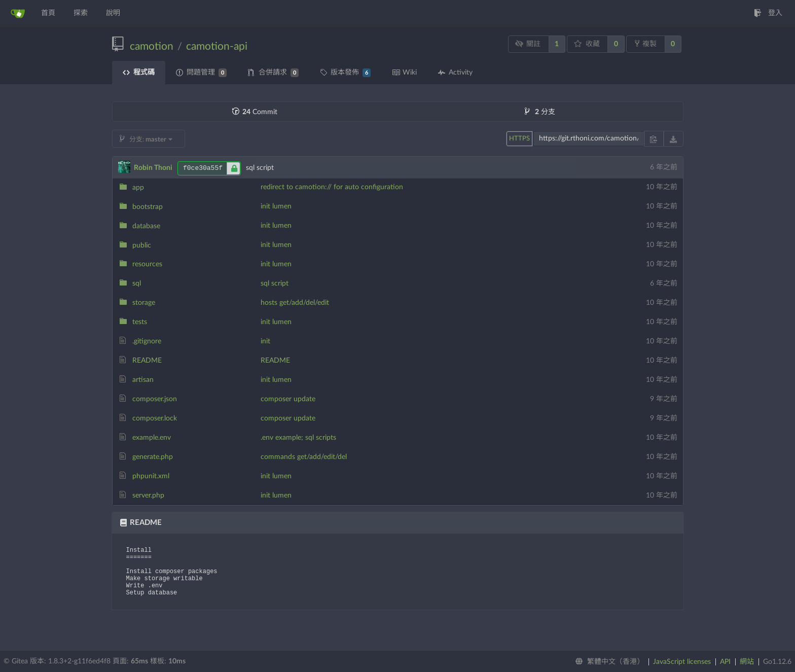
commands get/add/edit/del (304, 457)
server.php (148, 496)
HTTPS (519, 139)
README (147, 361)
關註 (528, 44)
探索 (81, 13)
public (142, 245)
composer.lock (155, 418)
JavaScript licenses (682, 662)
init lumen (276, 206)
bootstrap (148, 207)
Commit (255, 112)
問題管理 (201, 73)
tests (140, 322)
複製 (646, 44)
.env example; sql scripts (298, 438)
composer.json (155, 399)
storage (144, 303)
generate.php (153, 457)
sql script (275, 284)
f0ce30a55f (212, 168)
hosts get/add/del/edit (295, 303)
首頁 (48, 13)
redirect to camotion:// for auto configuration (332, 187)
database (146, 226)
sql (137, 284)
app (138, 188)
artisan (143, 380)
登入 (768, 13)
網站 (747, 662)
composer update (288, 399)
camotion (152, 46)
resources (147, 264)
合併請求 (273, 73)
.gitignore (147, 341)
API (725, 662)
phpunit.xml (151, 476)
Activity (455, 73)
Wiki (404, 73)
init (265, 341)
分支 (540, 112)
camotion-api (217, 46)
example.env (152, 438)
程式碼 (139, 73)
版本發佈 (345, 73)
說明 (113, 13)
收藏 (587, 44)
